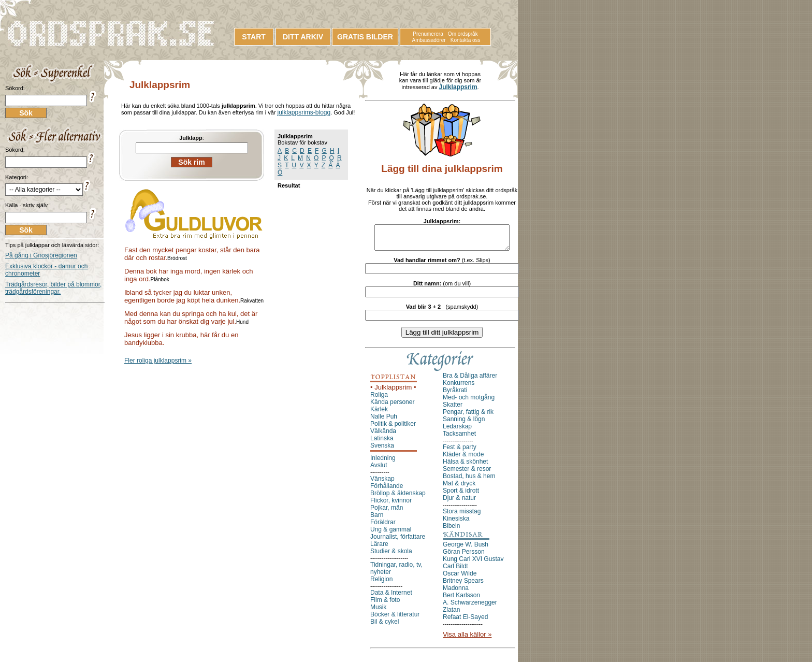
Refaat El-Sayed (465, 622)
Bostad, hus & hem (469, 481)
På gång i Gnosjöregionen (41, 255)
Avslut (379, 470)
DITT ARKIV (303, 37)
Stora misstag (462, 516)
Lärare (379, 549)
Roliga (379, 399)
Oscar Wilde (460, 578)
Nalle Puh (384, 421)
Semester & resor (467, 473)
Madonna (456, 593)
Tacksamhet (459, 438)
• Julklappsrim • (393, 392)
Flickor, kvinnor (391, 505)
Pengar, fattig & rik (468, 416)
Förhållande (387, 491)
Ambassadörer (429, 40)
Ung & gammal (391, 534)
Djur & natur (459, 502)
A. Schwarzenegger (470, 607)
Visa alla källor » (467, 639)
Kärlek (379, 414)
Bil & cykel (385, 626)
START (254, 37)
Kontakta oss (466, 40)
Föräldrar (383, 527)
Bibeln (451, 530)
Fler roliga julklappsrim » (158, 361)
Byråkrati (455, 395)
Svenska (382, 450)
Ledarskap (457, 431)
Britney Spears (463, 585)
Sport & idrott (461, 495)
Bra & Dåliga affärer (470, 380)
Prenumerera (428, 34)
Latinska (382, 443)
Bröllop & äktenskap (398, 498)
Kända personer (392, 407)
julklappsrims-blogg (304, 112)
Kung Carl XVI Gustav (473, 564)
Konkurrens (459, 387)
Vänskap (382, 483)
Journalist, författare (398, 541)
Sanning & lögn (464, 424)
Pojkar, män (387, 512)
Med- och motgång (469, 402)
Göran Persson (464, 556)
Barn (377, 520)
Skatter (453, 409)
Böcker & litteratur (395, 619)
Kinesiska (456, 523)
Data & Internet (391, 597)
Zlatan (451, 614)
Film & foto (385, 605)
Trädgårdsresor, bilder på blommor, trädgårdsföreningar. (53, 288)
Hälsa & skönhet (465, 466)
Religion (381, 584)
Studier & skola (391, 556)
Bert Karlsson (461, 600)
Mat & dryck (459, 488)
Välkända (383, 436)
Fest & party (460, 452)
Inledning (383, 463)
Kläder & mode (463, 459)
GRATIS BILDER (365, 37)
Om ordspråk (463, 34)
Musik (378, 612)
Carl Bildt (455, 571)
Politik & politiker (393, 428)
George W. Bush (466, 549)
